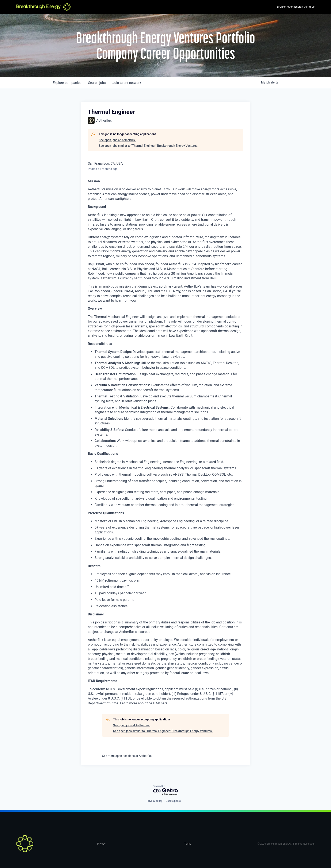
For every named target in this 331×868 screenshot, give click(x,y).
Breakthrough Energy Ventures (296, 7)
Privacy (101, 844)
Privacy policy (155, 801)
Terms (188, 844)
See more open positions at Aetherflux (127, 756)
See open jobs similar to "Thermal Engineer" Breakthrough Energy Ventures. (149, 146)
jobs (97, 83)
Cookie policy (173, 801)
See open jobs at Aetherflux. (117, 140)
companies (67, 83)
